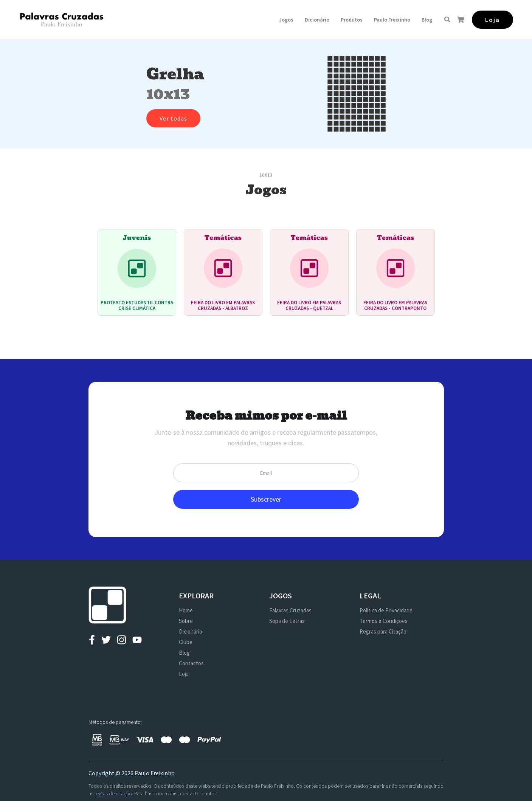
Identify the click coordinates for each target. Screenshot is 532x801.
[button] (286, 20)
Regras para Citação (383, 631)
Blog (427, 20)
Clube (186, 642)
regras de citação (113, 793)
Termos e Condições (384, 621)
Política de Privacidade (386, 610)
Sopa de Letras (287, 621)
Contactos (191, 663)
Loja (184, 674)
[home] (61, 19)
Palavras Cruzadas (290, 610)
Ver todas (173, 118)
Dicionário (317, 20)
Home (186, 610)
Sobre (186, 621)
